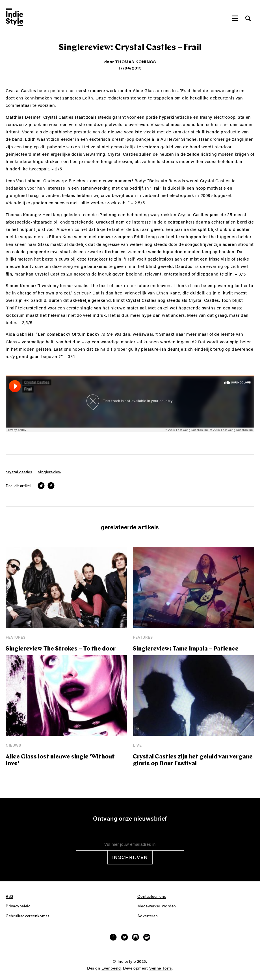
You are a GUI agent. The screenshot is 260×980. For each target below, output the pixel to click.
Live (137, 745)
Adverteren (148, 916)
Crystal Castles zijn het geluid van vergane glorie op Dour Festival (193, 760)
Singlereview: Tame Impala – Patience (186, 649)
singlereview (50, 472)
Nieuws (13, 745)
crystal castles (19, 472)
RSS (9, 896)
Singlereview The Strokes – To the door (61, 649)
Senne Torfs (161, 968)
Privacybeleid (18, 906)
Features (16, 637)
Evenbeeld (111, 968)
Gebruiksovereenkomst (27, 916)
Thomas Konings (136, 61)
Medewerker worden (157, 906)
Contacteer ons (152, 896)
